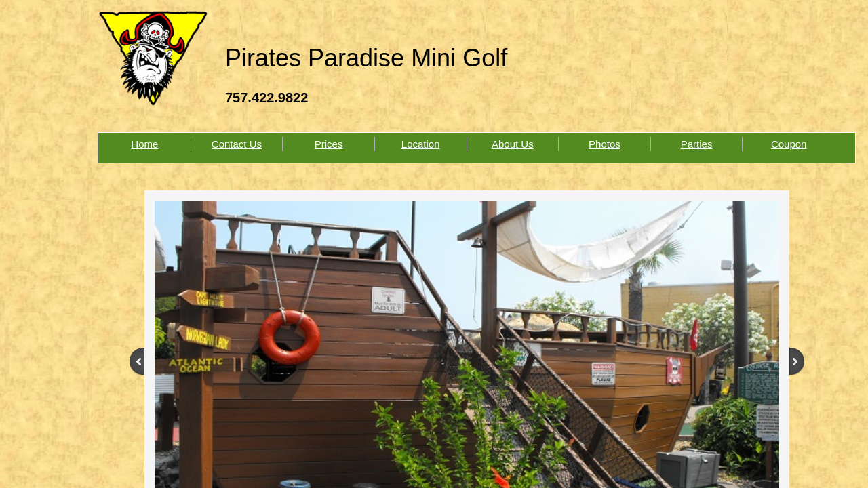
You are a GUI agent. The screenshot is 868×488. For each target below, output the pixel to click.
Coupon (789, 144)
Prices (329, 144)
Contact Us (237, 144)
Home (144, 144)
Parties (697, 144)
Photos (605, 144)
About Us (513, 144)
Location (421, 144)
